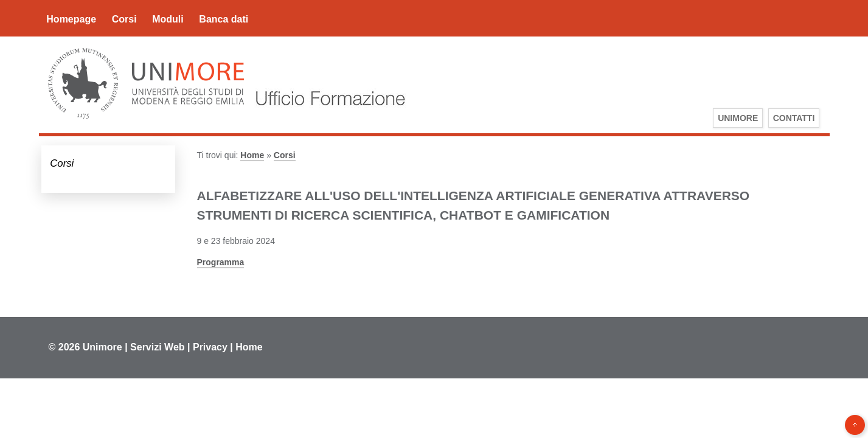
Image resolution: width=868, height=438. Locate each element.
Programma (221, 262)
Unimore (102, 347)
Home (252, 155)
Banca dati (224, 19)
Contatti (794, 118)
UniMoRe (738, 118)
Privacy (210, 347)
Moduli (168, 19)
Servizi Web (158, 347)
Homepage (71, 19)
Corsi (124, 19)
